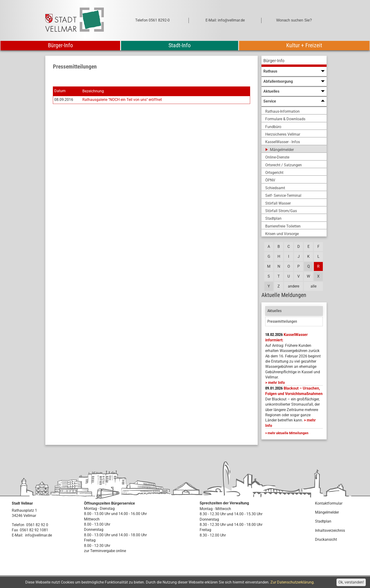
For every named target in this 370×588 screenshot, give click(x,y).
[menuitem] (294, 61)
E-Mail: (17, 535)
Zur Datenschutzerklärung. (292, 582)
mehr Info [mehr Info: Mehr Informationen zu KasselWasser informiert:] (276, 383)
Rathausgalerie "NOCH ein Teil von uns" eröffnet (122, 100)
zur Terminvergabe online (105, 551)
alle (313, 286)
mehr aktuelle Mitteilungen (288, 433)
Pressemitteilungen (282, 321)
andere (294, 286)
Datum (60, 91)
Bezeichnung (93, 91)
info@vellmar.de (38, 535)
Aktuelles (274, 311)
